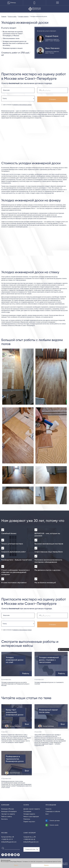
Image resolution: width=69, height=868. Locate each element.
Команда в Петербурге (9, 812)
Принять (46, 865)
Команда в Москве (8, 809)
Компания (5, 805)
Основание (27, 812)
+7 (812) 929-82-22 (29, 839)
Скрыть (16, 865)
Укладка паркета (29, 814)
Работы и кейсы (7, 817)
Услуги (26, 805)
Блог (47, 814)
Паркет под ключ (29, 822)
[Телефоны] (34, 3)
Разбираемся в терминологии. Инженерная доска (15, 759)
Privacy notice (64, 649)
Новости (48, 809)
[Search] (2, 848)
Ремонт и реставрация (31, 817)
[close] (68, 650)
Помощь (11, 3)
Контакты (4, 819)
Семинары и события (53, 812)
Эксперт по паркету (8, 814)
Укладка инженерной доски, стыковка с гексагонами (49, 660)
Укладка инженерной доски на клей (15, 660)
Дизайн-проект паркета (32, 809)
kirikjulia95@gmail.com (9, 842)
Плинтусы (27, 819)
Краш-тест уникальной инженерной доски (15, 712)
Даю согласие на (17, 105)
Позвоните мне (32, 849)
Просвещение (51, 805)
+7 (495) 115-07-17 (7, 839)
